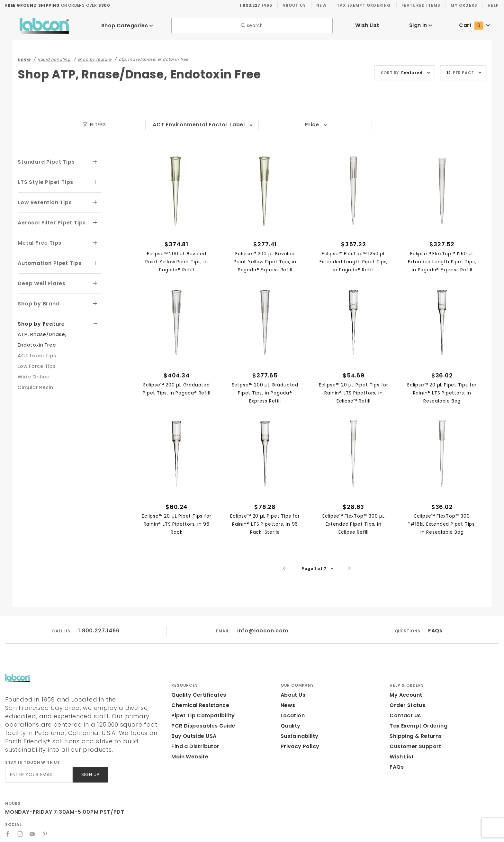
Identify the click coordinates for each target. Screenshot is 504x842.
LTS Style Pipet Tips (45, 181)
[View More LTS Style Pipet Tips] (95, 182)
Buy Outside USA (194, 736)
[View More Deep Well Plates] (95, 281)
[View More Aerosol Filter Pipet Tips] (95, 222)
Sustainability (298, 736)
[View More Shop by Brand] (95, 301)
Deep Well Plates (40, 281)
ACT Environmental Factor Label (199, 125)
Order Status (406, 705)
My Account (405, 695)
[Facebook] (8, 826)
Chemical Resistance (198, 705)
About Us (294, 5)
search (252, 26)
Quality (290, 726)
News (288, 705)
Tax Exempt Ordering (364, 5)
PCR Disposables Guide (202, 726)
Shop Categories (127, 26)
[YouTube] (33, 826)
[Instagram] (20, 826)
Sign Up (90, 766)
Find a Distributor (194, 746)
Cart (474, 25)
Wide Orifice (32, 373)
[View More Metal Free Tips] (95, 241)
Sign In (421, 25)
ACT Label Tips (36, 352)
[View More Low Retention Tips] (95, 202)
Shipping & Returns (415, 736)
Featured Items (420, 5)
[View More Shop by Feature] (96, 321)
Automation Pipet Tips (48, 261)
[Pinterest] (45, 826)
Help (493, 5)
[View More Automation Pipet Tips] (95, 261)
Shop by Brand (38, 301)
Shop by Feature (40, 320)
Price (312, 125)
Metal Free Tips (38, 241)
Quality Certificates (196, 695)
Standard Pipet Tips (44, 162)
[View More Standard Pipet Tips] (95, 162)
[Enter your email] (38, 766)
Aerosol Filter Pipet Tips (50, 221)
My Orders (463, 5)
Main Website (189, 757)
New (321, 5)
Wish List (367, 25)
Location (292, 715)
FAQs (435, 631)
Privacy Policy (299, 746)
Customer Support (413, 746)
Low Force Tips (36, 362)
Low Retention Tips (44, 201)
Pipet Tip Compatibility (201, 715)
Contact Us (404, 715)
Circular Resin (35, 384)
